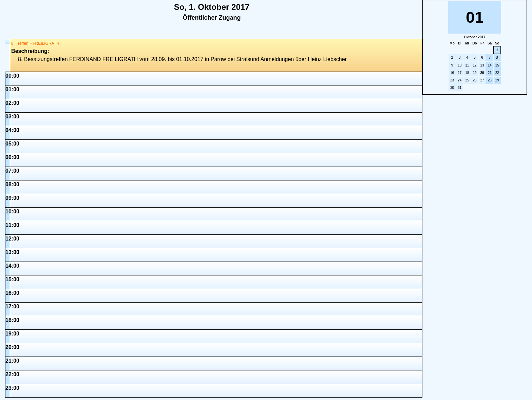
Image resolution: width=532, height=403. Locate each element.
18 (467, 73)
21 (490, 73)
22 (497, 73)
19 (474, 73)
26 (474, 80)
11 (467, 65)
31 (460, 88)
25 (467, 80)
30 (452, 88)
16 (452, 73)
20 (482, 73)
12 (474, 65)
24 (460, 80)
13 (482, 65)
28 (490, 80)
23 (452, 80)
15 (497, 65)
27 (482, 80)
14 (490, 65)
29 (497, 80)
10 (460, 65)
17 (460, 73)
